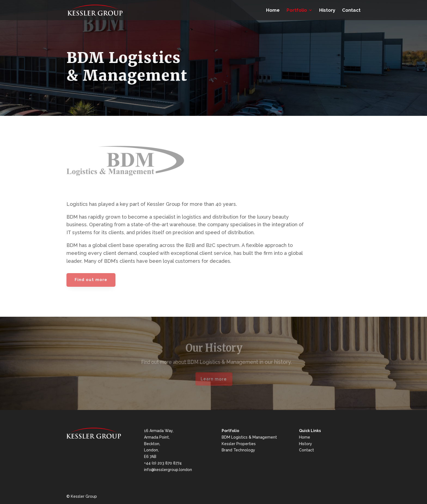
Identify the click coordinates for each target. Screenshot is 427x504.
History (327, 10)
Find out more (91, 280)
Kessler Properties (239, 444)
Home (273, 10)
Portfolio (297, 10)
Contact (351, 10)
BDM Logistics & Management (249, 437)
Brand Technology (238, 450)
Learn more (214, 379)
